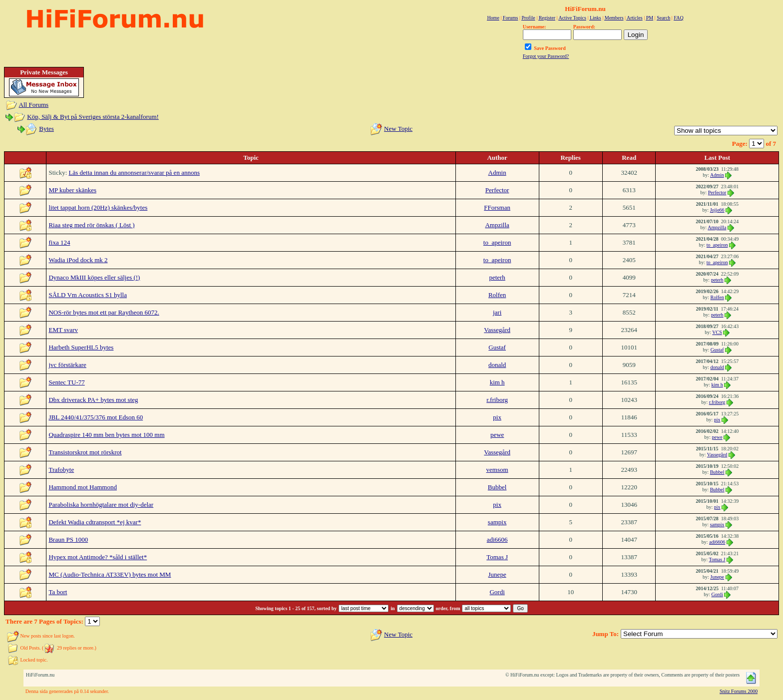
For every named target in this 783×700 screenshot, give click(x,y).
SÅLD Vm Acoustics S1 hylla (88, 295)
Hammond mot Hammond (83, 487)
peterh (497, 277)
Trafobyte (61, 470)
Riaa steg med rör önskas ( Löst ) (91, 225)
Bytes (46, 129)
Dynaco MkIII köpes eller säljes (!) (94, 277)
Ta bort (58, 592)
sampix (497, 522)
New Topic (398, 129)
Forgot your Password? (546, 56)
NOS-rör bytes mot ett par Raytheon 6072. (104, 312)
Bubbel (717, 472)
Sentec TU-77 (66, 382)
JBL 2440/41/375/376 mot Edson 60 (96, 417)
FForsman (497, 207)
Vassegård (497, 330)
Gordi (497, 592)
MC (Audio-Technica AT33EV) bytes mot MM (110, 574)
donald (497, 365)
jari (497, 312)
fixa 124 (59, 242)
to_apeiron (497, 242)
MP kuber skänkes (72, 190)
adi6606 (497, 539)
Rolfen (497, 295)
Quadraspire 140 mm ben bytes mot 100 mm (106, 435)
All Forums (34, 105)
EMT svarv (63, 330)
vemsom (497, 470)
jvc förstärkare (67, 365)
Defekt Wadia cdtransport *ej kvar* (95, 522)
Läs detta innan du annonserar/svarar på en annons (134, 173)
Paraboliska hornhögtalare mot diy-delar (101, 505)
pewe (497, 435)
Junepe (497, 574)
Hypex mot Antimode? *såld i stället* (98, 557)
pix (497, 417)
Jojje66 (717, 210)
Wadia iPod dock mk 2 (78, 260)
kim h (497, 382)
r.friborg (497, 400)
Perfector (497, 190)
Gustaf (497, 347)
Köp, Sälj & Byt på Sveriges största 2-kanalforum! (93, 117)
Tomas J (497, 557)
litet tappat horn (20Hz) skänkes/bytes (98, 207)
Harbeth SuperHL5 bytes (81, 347)
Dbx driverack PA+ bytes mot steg (93, 400)
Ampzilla (497, 225)
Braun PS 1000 (68, 539)
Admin (497, 173)
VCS (717, 332)
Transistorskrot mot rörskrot (85, 452)
